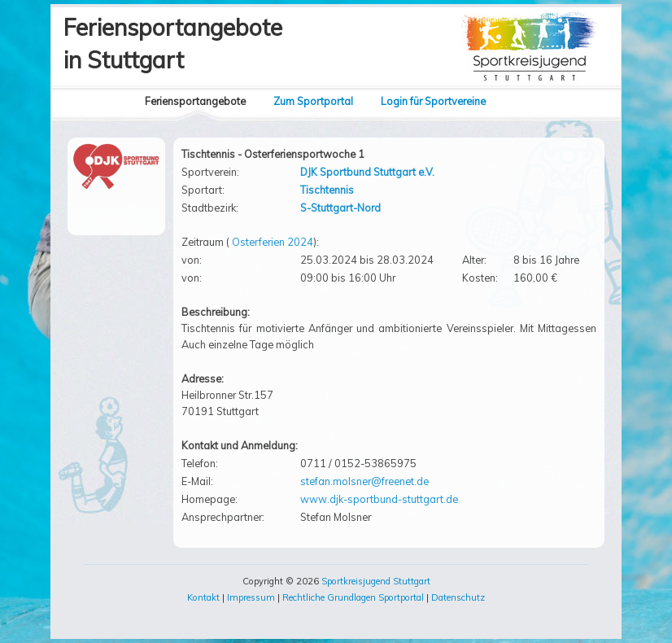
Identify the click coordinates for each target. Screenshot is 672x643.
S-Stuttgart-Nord (340, 208)
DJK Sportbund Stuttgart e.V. (367, 172)
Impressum (251, 597)
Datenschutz (458, 597)
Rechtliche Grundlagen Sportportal (353, 597)
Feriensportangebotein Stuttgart (173, 44)
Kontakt (203, 597)
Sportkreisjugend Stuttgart (376, 581)
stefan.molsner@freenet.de (364, 481)
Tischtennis (327, 190)
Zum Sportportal (313, 101)
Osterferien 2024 (273, 242)
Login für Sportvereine (433, 101)
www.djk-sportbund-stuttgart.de (379, 499)
